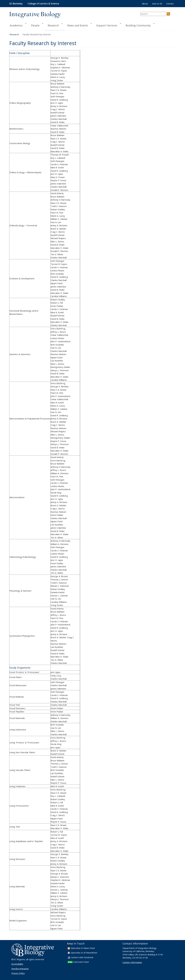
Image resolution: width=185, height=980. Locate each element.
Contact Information (132, 962)
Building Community (139, 25)
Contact (170, 4)
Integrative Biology (35, 14)
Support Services (107, 25)
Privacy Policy (18, 973)
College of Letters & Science (43, 4)
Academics (18, 25)
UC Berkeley (16, 4)
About (145, 4)
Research (54, 25)
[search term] (153, 14)
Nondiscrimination (20, 969)
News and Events (78, 25)
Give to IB (157, 4)
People (36, 25)
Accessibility (17, 964)
